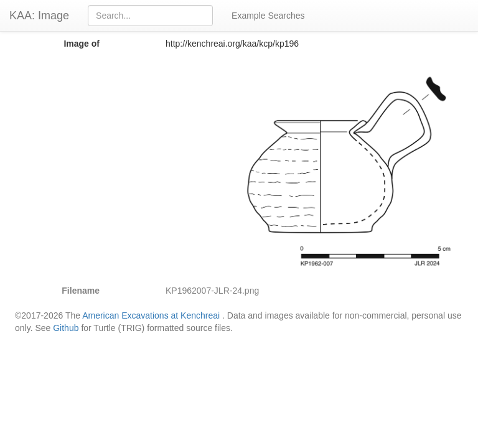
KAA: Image (39, 16)
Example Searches (268, 16)
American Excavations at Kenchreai (151, 315)
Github (66, 328)
